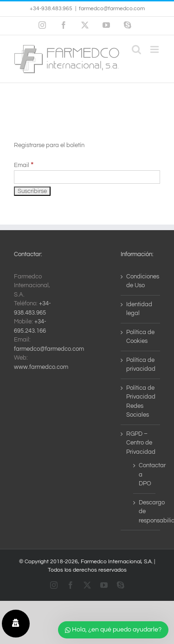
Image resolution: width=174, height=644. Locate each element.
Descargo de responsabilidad (145, 512)
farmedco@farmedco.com (112, 9)
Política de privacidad (141, 365)
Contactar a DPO (145, 474)
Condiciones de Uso (141, 281)
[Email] (87, 177)
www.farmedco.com (41, 367)
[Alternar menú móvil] (155, 49)
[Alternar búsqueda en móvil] (136, 49)
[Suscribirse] (32, 191)
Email (24, 165)
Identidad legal (139, 309)
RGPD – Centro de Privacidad (141, 443)
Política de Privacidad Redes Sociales (141, 402)
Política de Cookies (140, 337)
